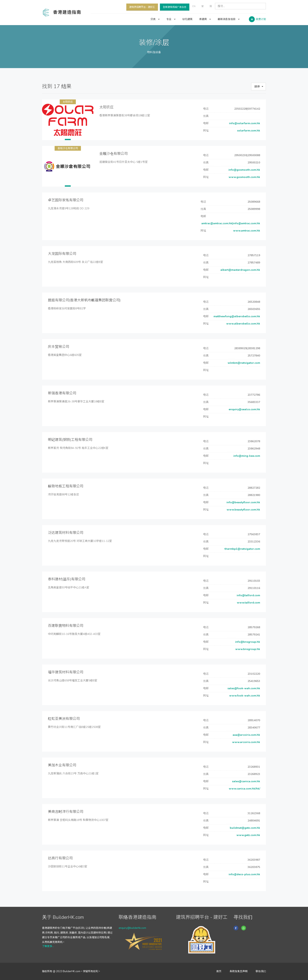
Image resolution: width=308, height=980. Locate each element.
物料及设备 (154, 52)
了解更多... (48, 946)
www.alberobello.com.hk (243, 324)
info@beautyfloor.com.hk (242, 502)
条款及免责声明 (239, 971)
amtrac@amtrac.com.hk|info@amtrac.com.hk (230, 223)
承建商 (205, 19)
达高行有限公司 (60, 858)
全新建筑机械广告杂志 (175, 7)
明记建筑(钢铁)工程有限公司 (70, 440)
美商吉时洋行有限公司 (66, 812)
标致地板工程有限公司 (66, 486)
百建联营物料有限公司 (66, 626)
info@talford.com (248, 595)
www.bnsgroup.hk (247, 649)
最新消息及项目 (229, 19)
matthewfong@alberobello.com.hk (236, 316)
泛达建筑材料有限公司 (66, 533)
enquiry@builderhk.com (132, 928)
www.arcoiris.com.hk (246, 742)
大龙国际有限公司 (62, 254)
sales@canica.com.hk (246, 781)
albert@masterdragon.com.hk (240, 270)
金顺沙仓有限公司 (68, 148)
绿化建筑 (187, 19)
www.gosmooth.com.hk (244, 177)
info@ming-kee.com (246, 456)
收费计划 (261, 19)
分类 (155, 19)
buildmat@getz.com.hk (245, 828)
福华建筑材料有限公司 (66, 672)
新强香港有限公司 (62, 393)
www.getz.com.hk (248, 835)
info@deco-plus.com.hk (244, 874)
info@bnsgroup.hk (247, 642)
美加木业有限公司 (62, 765)
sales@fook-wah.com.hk (243, 688)
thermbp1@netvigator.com (242, 549)
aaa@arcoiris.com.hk (246, 735)
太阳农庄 (68, 102)
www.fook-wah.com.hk (244, 696)
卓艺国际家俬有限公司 (66, 200)
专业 (171, 19)
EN (194, 6)
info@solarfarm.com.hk (244, 123)
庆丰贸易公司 (59, 347)
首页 (219, 971)
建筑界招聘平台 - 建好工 (142, 7)
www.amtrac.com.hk (246, 231)
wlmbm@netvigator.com (243, 363)
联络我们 (261, 971)
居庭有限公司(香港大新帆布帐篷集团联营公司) (84, 300)
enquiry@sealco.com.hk (244, 409)
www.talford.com (248, 603)
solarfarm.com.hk (248, 131)
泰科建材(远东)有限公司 (67, 579)
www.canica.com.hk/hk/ (244, 789)
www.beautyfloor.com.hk (243, 510)
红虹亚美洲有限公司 (64, 719)
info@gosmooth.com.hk (244, 170)
